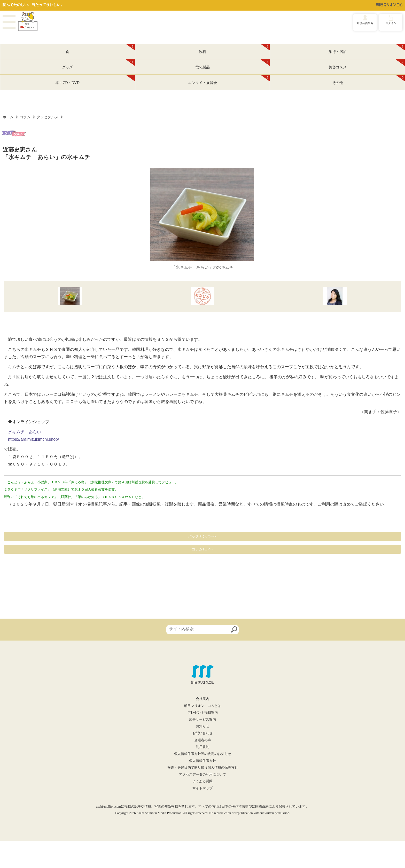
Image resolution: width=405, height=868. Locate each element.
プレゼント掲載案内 (203, 713)
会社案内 (202, 699)
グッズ (98, 64)
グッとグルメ (48, 117)
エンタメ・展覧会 (229, 80)
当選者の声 (203, 740)
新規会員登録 (365, 23)
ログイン (391, 23)
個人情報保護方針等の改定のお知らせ (203, 754)
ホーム (8, 117)
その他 (368, 80)
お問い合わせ (202, 733)
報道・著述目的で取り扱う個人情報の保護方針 (203, 768)
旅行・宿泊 (367, 49)
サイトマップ (202, 788)
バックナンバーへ (202, 536)
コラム (25, 117)
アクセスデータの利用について (202, 775)
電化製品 (232, 64)
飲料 (234, 49)
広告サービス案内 (202, 720)
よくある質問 (202, 781)
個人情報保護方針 (202, 761)
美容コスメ (367, 64)
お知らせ (202, 726)
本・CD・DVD (95, 80)
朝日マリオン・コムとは (203, 706)
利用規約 (202, 747)
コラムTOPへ (203, 549)
